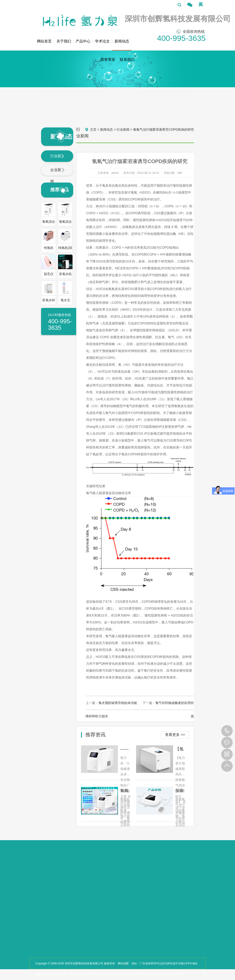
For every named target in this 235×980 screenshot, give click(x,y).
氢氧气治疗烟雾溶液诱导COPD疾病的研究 (163, 130)
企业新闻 (57, 176)
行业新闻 (57, 162)
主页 (93, 130)
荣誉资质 (108, 60)
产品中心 (83, 41)
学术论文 (102, 41)
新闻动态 (122, 45)
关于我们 (64, 41)
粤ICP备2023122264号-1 (110, 974)
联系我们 (127, 60)
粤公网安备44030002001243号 (161, 974)
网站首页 (44, 41)
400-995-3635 (227, 731)
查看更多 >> (175, 735)
